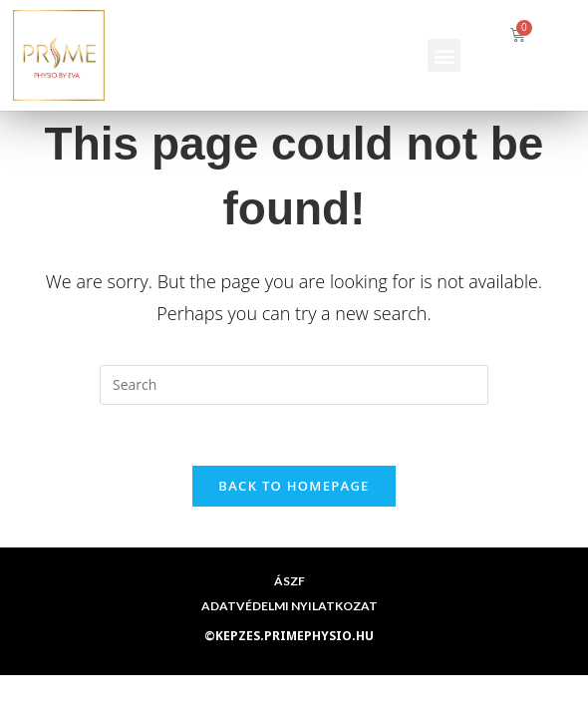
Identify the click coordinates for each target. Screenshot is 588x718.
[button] (444, 55)
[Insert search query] (294, 385)
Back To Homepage (294, 486)
